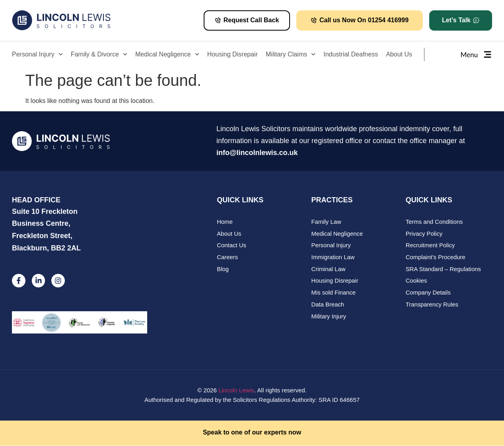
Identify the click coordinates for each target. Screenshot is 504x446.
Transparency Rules (432, 305)
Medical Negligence (167, 54)
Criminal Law (329, 270)
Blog (223, 270)
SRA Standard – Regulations (444, 270)
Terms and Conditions (435, 222)
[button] (461, 20)
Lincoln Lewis (236, 390)
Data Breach (328, 305)
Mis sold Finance (334, 294)
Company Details (428, 294)
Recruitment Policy (431, 246)
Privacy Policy (424, 234)
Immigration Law (333, 258)
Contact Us (232, 246)
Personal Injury (37, 54)
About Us (399, 54)
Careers (227, 258)
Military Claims (291, 54)
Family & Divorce (99, 54)
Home (225, 222)
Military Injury (329, 317)
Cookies (416, 282)
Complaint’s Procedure (436, 258)
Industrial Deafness (351, 54)
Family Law (327, 222)
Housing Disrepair (233, 54)
